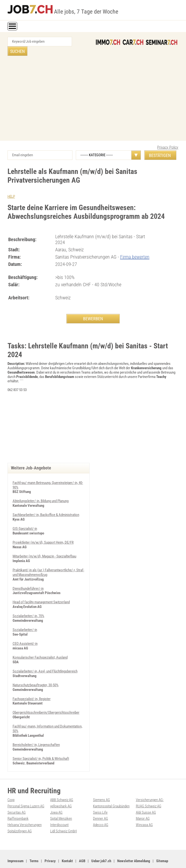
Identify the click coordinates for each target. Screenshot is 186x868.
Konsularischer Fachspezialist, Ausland (40, 646)
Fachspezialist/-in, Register (32, 687)
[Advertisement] (93, 90)
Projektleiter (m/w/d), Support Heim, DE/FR (43, 533)
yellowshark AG (61, 793)
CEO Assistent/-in (25, 632)
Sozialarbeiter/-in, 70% (28, 605)
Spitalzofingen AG (20, 817)
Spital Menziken (61, 805)
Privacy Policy (168, 138)
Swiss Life (100, 799)
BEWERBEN (93, 309)
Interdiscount (59, 811)
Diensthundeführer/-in (28, 578)
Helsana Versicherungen (25, 811)
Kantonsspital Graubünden (111, 793)
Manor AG (143, 805)
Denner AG (101, 805)
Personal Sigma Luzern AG (26, 793)
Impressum (15, 846)
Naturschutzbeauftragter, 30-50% (36, 673)
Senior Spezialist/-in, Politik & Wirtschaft (41, 745)
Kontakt (67, 846)
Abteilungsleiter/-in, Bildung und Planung (41, 492)
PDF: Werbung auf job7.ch (142, 859)
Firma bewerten (135, 247)
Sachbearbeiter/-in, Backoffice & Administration (46, 506)
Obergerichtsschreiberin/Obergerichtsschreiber (46, 700)
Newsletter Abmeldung (134, 846)
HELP (11, 187)
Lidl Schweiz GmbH (63, 817)
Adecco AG (101, 811)
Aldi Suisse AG (146, 799)
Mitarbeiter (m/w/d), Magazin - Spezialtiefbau (44, 547)
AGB (82, 846)
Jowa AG (56, 799)
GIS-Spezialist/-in (25, 519)
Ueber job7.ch (101, 846)
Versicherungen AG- (150, 786)
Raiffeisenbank (18, 805)
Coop (11, 786)
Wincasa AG (144, 811)
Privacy (50, 846)
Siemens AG (101, 786)
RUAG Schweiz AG (149, 793)
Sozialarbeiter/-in (25, 619)
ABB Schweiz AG (62, 786)
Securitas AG (17, 799)
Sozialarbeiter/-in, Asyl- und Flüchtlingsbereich (45, 660)
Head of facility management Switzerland (41, 592)
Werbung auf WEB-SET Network (105, 859)
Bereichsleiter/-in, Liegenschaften (36, 732)
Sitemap (162, 846)
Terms (34, 846)
